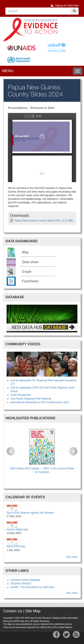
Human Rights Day (17, 530)
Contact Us (13, 611)
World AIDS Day (16, 546)
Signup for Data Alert (67, 6)
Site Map (33, 611)
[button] (11, 451)
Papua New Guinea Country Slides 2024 (37, 221)
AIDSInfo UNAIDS (21, 584)
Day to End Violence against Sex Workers (30, 513)
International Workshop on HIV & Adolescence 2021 (40, 402)
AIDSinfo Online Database (25, 580)
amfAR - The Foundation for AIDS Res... (33, 587)
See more (72, 557)
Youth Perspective (21, 395)
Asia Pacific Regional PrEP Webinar (31, 399)
